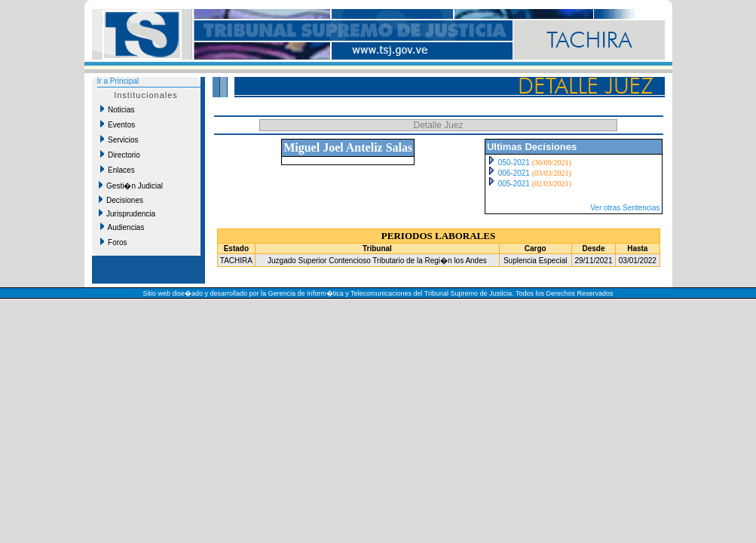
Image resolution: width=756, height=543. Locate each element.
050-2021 (514, 163)
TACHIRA (236, 261)
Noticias (118, 109)
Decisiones (121, 200)
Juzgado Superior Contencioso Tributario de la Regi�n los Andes (377, 261)
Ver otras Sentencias (625, 208)
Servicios (119, 140)
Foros (114, 242)
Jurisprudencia (127, 213)
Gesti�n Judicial (131, 186)
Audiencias (122, 227)
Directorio (120, 155)
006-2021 (514, 173)
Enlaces (118, 170)
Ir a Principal (118, 81)
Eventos (118, 124)
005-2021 (514, 184)
